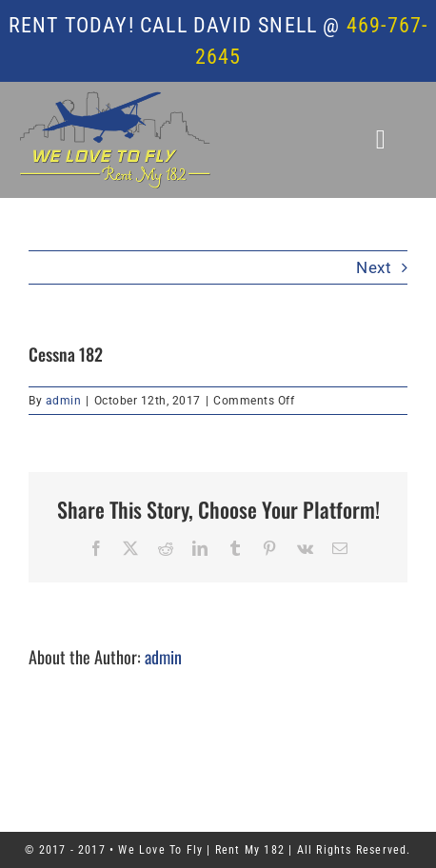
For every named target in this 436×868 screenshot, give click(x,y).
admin (64, 401)
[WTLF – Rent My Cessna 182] (115, 99)
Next (374, 267)
